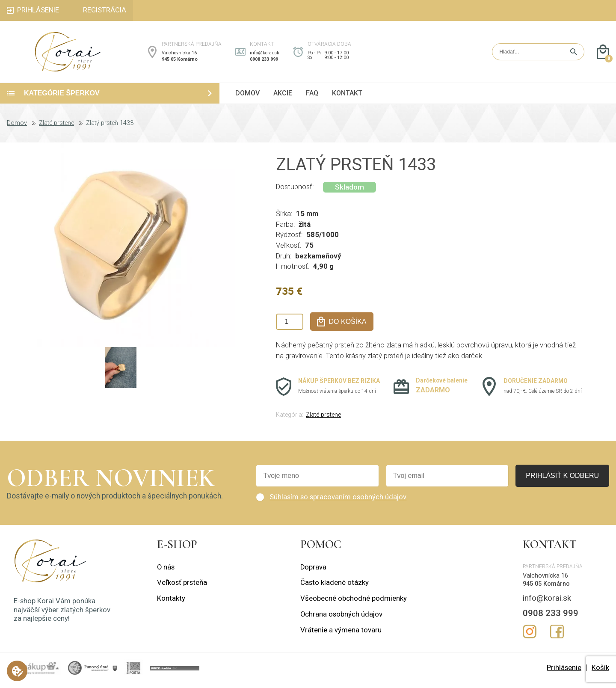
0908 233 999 (264, 61)
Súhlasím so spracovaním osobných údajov (338, 501)
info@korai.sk (265, 55)
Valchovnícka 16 (179, 55)
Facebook (557, 636)
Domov (17, 128)
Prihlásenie (564, 672)
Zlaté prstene (56, 128)
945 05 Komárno (180, 61)
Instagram (530, 636)
